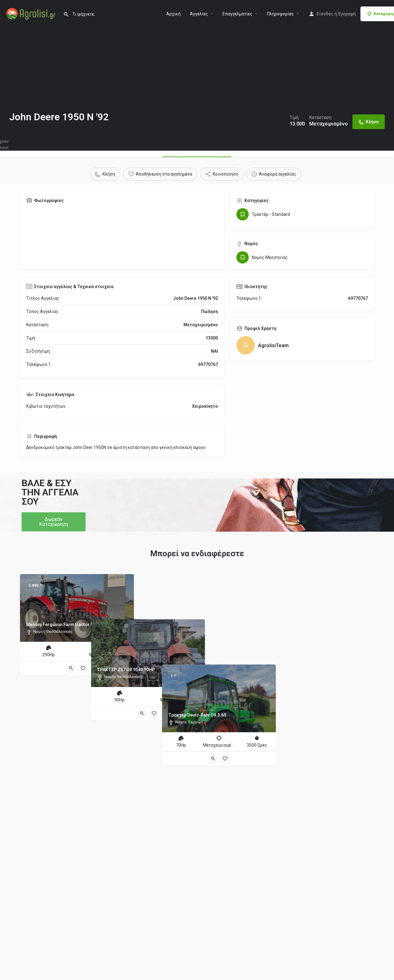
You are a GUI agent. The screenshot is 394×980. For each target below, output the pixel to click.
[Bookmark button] (83, 668)
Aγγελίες (199, 14)
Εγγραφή (347, 14)
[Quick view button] (71, 668)
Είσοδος (325, 14)
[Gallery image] (73, 236)
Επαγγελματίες (237, 14)
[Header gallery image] (98, 69)
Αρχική (173, 14)
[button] (54, 522)
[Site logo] (32, 13)
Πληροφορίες (280, 14)
